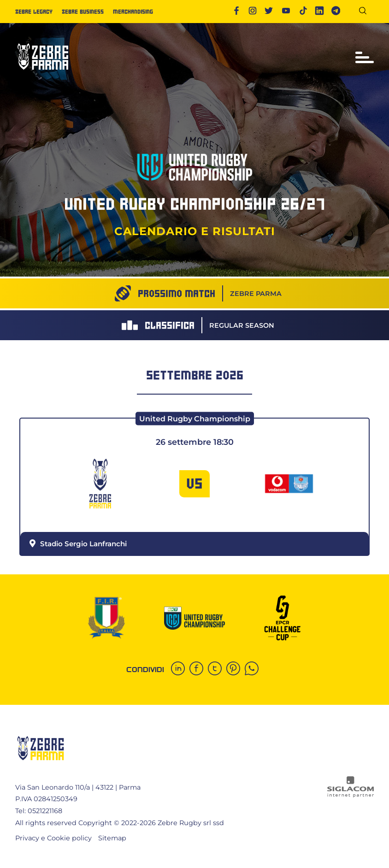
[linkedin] (180, 669)
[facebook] (199, 669)
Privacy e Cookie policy (53, 838)
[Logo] (43, 74)
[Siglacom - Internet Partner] (351, 795)
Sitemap (112, 838)
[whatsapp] (254, 669)
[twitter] (217, 669)
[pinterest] (236, 669)
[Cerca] (366, 12)
